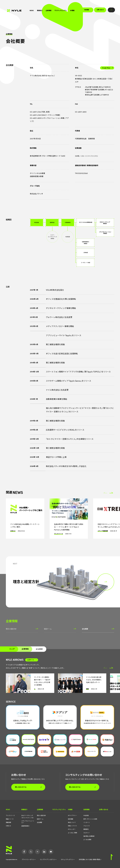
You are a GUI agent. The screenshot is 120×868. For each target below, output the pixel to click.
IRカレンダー (72, 829)
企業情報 (49, 10)
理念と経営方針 (22, 629)
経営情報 (71, 819)
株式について (72, 822)
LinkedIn (44, 852)
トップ (12, 649)
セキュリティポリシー (68, 860)
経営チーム (60, 629)
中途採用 (86, 816)
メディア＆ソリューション (28, 822)
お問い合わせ (100, 10)
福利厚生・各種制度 (89, 836)
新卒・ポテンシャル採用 (90, 819)
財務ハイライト (72, 826)
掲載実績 (8, 822)
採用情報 (87, 10)
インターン (87, 822)
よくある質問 (87, 840)
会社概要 (98, 629)
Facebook (24, 852)
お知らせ (8, 826)
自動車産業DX (25, 826)
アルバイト (87, 826)
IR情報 (72, 10)
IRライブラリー (72, 816)
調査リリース (10, 819)
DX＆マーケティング (28, 817)
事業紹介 (40, 10)
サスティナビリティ (61, 10)
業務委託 (86, 829)
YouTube (51, 852)
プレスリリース (10, 816)
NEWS (32, 10)
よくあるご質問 (72, 833)
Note (37, 852)
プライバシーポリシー (29, 860)
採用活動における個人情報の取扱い (90, 860)
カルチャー (87, 833)
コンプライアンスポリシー (48, 860)
